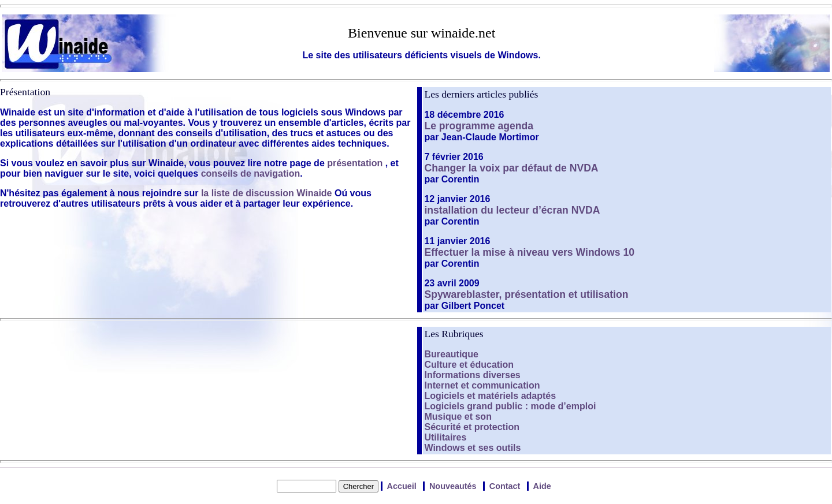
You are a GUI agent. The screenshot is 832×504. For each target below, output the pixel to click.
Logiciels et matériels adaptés (490, 396)
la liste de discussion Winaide (267, 193)
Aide (542, 486)
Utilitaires (445, 437)
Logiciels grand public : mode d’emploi (510, 406)
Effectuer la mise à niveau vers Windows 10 (529, 252)
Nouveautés (453, 486)
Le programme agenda (479, 126)
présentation (355, 163)
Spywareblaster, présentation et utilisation (526, 294)
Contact (505, 486)
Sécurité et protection (471, 427)
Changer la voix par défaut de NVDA (511, 168)
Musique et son (458, 417)
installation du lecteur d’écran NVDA (512, 210)
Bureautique (451, 354)
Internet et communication (482, 385)
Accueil (402, 486)
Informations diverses (472, 375)
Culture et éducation (469, 365)
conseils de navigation (251, 173)
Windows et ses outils (472, 448)
